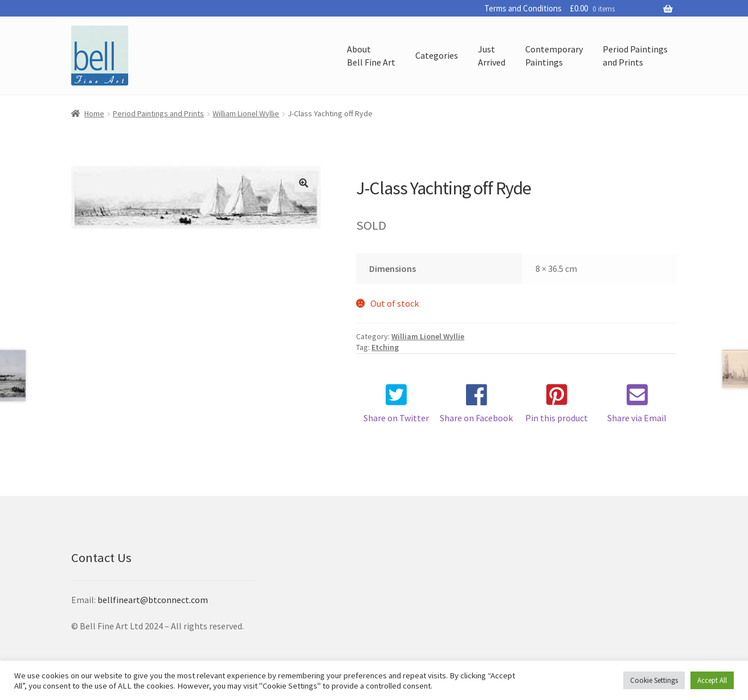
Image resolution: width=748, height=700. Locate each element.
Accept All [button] (712, 680)
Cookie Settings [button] (654, 680)
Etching (385, 347)
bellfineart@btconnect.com (153, 600)
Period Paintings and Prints (158, 113)
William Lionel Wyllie (246, 113)
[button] (304, 183)
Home (94, 113)
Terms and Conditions (523, 8)
